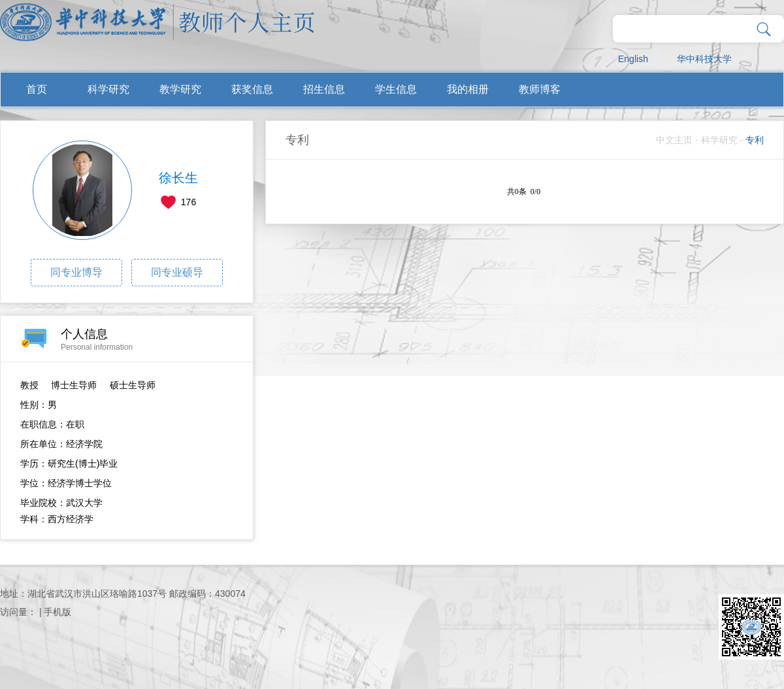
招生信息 (324, 89)
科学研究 (108, 89)
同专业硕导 (177, 272)
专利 (755, 140)
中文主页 (674, 140)
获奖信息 (252, 89)
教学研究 (180, 89)
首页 (37, 89)
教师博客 (540, 89)
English (633, 59)
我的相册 (468, 89)
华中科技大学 (704, 59)
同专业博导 (76, 272)
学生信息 (396, 89)
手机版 (57, 612)
